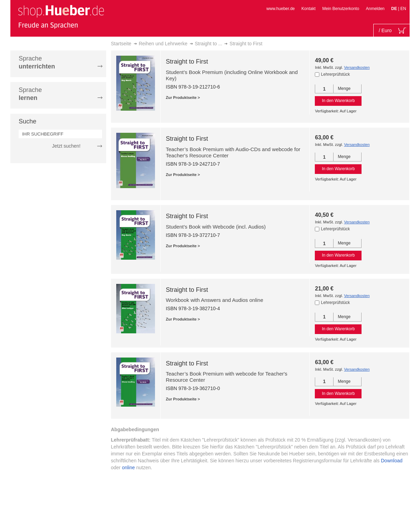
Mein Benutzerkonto (341, 9)
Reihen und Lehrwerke (163, 44)
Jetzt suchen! (66, 146)
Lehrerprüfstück (335, 74)
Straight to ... (208, 44)
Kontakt (308, 9)
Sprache (37, 62)
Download (392, 461)
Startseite (121, 44)
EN (403, 9)
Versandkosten (357, 67)
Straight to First (187, 62)
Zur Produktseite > (183, 98)
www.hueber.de (281, 9)
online (128, 468)
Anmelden (375, 9)
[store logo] (61, 17)
